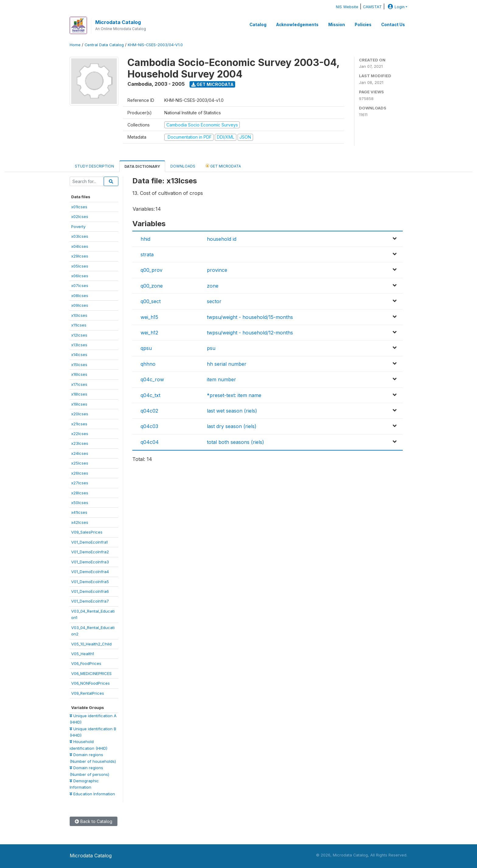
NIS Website (347, 7)
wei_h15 (149, 317)
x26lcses (80, 473)
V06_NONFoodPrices (91, 683)
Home (75, 45)
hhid (145, 239)
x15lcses (79, 365)
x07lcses (80, 285)
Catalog (258, 25)
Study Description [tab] (94, 166)
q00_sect (151, 301)
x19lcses (79, 404)
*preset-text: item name (234, 395)
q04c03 (149, 426)
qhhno (148, 364)
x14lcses (79, 354)
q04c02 (149, 411)
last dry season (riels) (232, 426)
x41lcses (79, 512)
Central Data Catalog (104, 45)
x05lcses (80, 266)
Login (395, 7)
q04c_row (152, 379)
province (217, 270)
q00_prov (151, 270)
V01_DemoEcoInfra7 (90, 601)
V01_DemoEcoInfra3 (90, 562)
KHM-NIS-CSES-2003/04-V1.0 (155, 45)
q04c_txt (150, 395)
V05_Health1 (83, 654)
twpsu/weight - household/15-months (250, 317)
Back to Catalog (94, 821)
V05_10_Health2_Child (91, 644)
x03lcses (80, 236)
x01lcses (79, 207)
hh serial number (227, 364)
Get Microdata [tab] (223, 166)
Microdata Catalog (118, 22)
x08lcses (80, 296)
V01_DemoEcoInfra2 (90, 552)
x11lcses (79, 325)
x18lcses (79, 394)
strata (147, 254)
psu (211, 348)
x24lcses (80, 453)
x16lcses (79, 374)
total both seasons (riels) (235, 442)
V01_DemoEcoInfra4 (90, 572)
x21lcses (79, 424)
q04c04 (150, 442)
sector (214, 301)
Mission (337, 25)
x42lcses (80, 522)
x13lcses (79, 345)
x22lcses (80, 434)
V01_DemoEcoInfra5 (90, 582)
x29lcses (80, 256)
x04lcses (80, 246)
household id (222, 239)
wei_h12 (149, 333)
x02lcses (80, 216)
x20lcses (80, 414)
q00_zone (152, 286)
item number (221, 379)
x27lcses (80, 483)
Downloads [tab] (183, 166)
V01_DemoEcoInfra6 (90, 591)
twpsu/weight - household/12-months (250, 333)
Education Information (92, 794)
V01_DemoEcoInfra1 (89, 542)
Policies (363, 25)
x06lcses (80, 276)
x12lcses (79, 335)
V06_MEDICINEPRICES (91, 673)
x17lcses (79, 384)
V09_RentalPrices (88, 693)
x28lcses (80, 493)
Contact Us (393, 25)
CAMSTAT (372, 7)
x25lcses (80, 463)
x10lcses (79, 315)
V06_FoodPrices (86, 663)
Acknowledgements (297, 25)
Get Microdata (212, 84)
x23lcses (80, 443)
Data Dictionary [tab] (142, 166)
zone (213, 286)
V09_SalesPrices (87, 532)
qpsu (146, 348)
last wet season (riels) (232, 411)
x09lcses (80, 305)
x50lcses (80, 503)
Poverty (78, 227)
